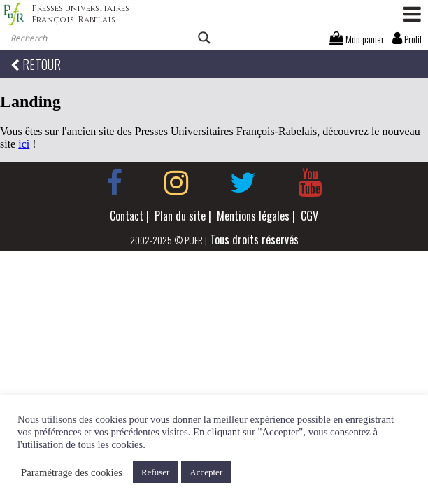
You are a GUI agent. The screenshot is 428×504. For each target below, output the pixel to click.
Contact (127, 216)
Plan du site (180, 216)
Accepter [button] (206, 472)
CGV (309, 216)
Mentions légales (253, 216)
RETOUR (36, 64)
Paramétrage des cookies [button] (72, 472)
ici (24, 144)
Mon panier (357, 39)
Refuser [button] (155, 472)
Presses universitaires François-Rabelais (80, 14)
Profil (407, 39)
